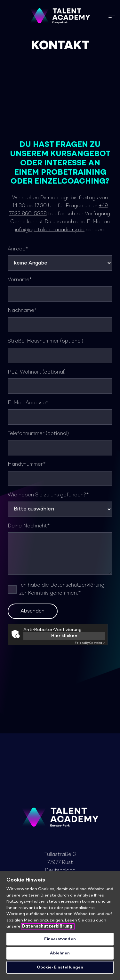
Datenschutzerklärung (77, 585)
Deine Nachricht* (60, 549)
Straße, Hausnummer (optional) (60, 351)
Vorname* (60, 289)
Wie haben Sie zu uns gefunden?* (60, 505)
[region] (60, 926)
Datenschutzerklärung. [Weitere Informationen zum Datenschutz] (48, 926)
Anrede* (60, 259)
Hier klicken (64, 636)
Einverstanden (60, 939)
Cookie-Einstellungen (60, 967)
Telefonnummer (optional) (60, 443)
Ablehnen (60, 953)
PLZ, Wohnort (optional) (60, 382)
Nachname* (60, 320)
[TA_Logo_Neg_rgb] (60, 16)
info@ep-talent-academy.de (50, 230)
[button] (112, 16)
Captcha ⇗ (90, 643)
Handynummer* (60, 474)
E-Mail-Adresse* (60, 413)
